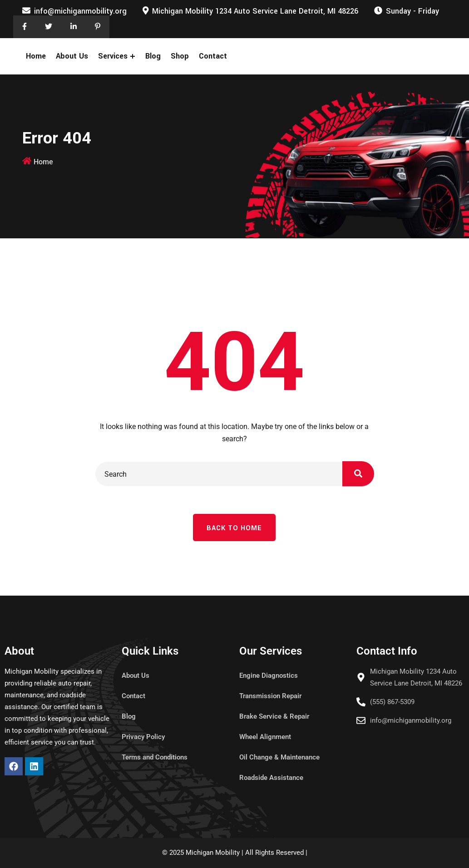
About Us (72, 56)
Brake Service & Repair (274, 716)
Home (36, 56)
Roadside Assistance (271, 778)
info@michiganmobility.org (80, 11)
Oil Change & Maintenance (279, 757)
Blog (153, 56)
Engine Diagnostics (269, 676)
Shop (180, 56)
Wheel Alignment (265, 737)
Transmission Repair (270, 696)
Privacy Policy (143, 737)
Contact (213, 56)
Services (113, 56)
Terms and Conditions (155, 757)
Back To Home (234, 528)
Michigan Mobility (213, 853)
